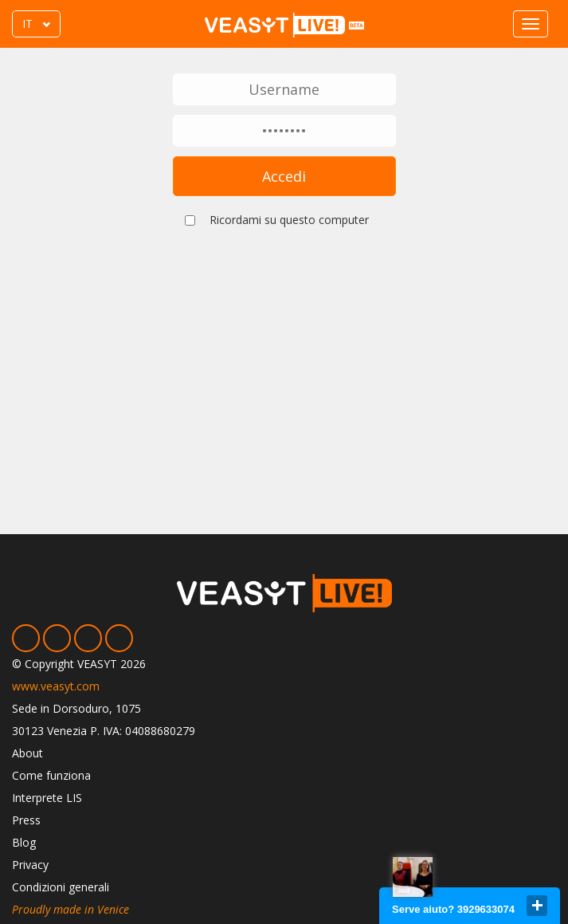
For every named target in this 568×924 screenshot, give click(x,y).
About (27, 753)
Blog (24, 842)
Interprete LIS (47, 798)
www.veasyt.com (56, 686)
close (537, 906)
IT (27, 24)
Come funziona (51, 775)
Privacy (30, 865)
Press (26, 820)
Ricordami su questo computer (289, 220)
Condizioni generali (61, 887)
